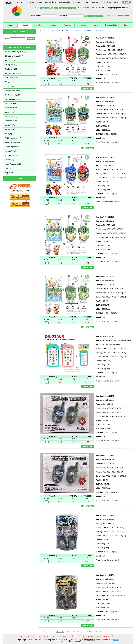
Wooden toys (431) (11, 155)
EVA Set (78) (9, 160)
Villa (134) (8, 168)
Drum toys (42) (10, 112)
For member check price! (107, 83)
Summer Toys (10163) (13, 73)
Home (10, 25)
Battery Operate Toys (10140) (15, 52)
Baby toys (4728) (11, 117)
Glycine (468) (9, 130)
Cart (126, 25)
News (96, 25)
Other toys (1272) (11, 121)
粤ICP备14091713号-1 (74, 640)
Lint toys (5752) (10, 151)
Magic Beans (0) (11, 173)
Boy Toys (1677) (11, 60)
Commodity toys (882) (13, 99)
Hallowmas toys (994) (12, 142)
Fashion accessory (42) (13, 138)
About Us (67, 25)
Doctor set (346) (10, 104)
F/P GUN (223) (10, 86)
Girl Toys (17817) (11, 65)
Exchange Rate (111, 25)
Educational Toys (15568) (14, 56)
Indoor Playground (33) (13, 164)
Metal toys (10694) (11, 108)
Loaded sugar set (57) (13, 147)
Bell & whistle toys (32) (13, 95)
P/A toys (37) (9, 82)
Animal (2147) (10, 125)
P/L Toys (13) (9, 134)
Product (25, 25)
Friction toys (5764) (12, 78)
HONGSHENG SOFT (74, 642)
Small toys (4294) (11, 69)
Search (53, 25)
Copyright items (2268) (13, 91)
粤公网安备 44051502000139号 (98, 640)
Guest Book (39, 25)
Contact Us (82, 25)
